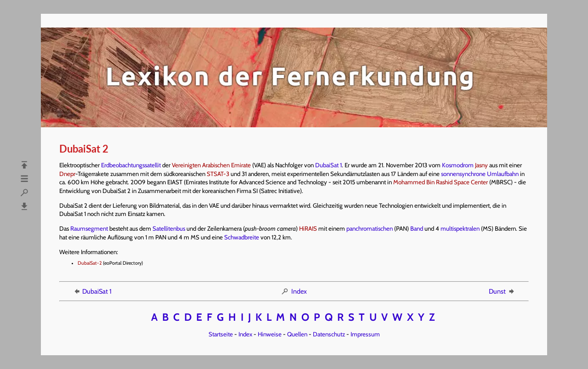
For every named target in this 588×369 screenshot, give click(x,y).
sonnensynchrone (463, 174)
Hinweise (270, 334)
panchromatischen (370, 228)
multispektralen (460, 228)
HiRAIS (308, 228)
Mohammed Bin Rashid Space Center (441, 182)
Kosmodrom (458, 165)
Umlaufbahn (503, 174)
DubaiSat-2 (90, 263)
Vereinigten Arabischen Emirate (211, 165)
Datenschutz (329, 334)
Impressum (365, 334)
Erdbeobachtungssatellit (131, 165)
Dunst (502, 291)
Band (417, 228)
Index (294, 291)
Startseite (221, 334)
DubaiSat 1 (328, 165)
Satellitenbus (169, 228)
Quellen (297, 334)
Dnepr (67, 174)
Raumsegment (89, 228)
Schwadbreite (242, 237)
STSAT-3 (218, 174)
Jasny (481, 165)
